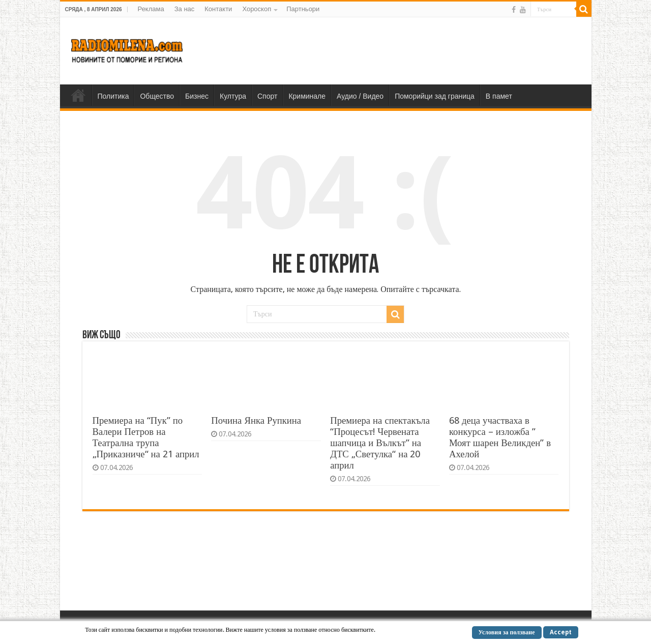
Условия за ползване (507, 632)
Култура (233, 96)
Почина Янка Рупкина (256, 420)
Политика (113, 96)
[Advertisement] (399, 50)
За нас (185, 9)
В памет (499, 96)
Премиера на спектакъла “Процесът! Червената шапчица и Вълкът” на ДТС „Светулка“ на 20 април (380, 443)
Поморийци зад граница (435, 96)
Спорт (267, 96)
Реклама (151, 9)
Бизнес (197, 96)
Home (78, 95)
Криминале (307, 96)
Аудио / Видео (360, 96)
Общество (157, 96)
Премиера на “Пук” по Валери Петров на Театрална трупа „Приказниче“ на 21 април (146, 437)
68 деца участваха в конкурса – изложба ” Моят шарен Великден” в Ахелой (500, 437)
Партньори (303, 9)
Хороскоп (257, 9)
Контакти (218, 9)
